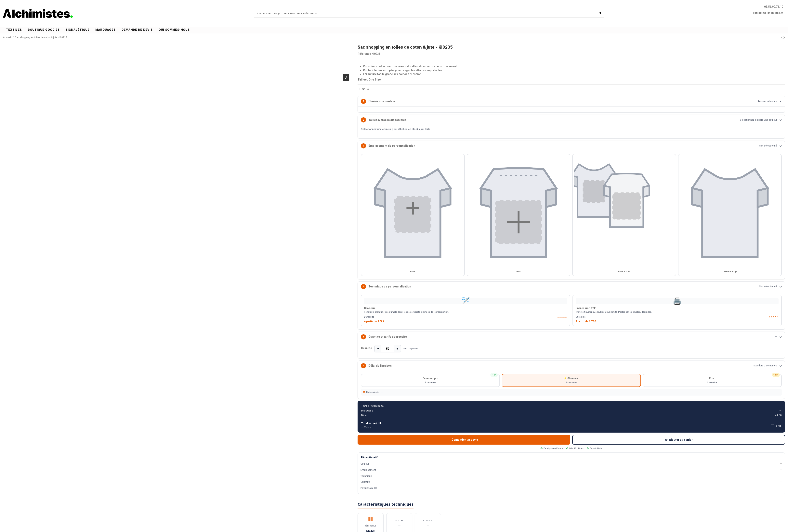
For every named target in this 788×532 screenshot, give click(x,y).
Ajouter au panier (679, 443)
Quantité (366, 350)
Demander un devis (465, 443)
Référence (364, 54)
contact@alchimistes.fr (768, 13)
